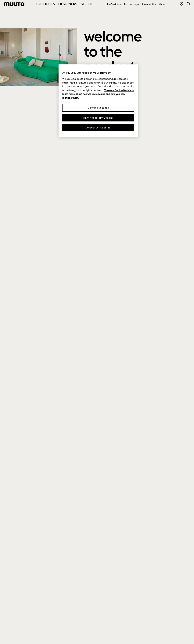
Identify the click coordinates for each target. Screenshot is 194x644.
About (162, 4)
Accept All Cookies (98, 128)
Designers (68, 4)
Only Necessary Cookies (98, 118)
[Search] (188, 4)
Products (45, 4)
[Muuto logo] (14, 4)
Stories (88, 4)
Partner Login (131, 4)
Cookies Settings (98, 108)
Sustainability (149, 4)
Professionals (114, 4)
